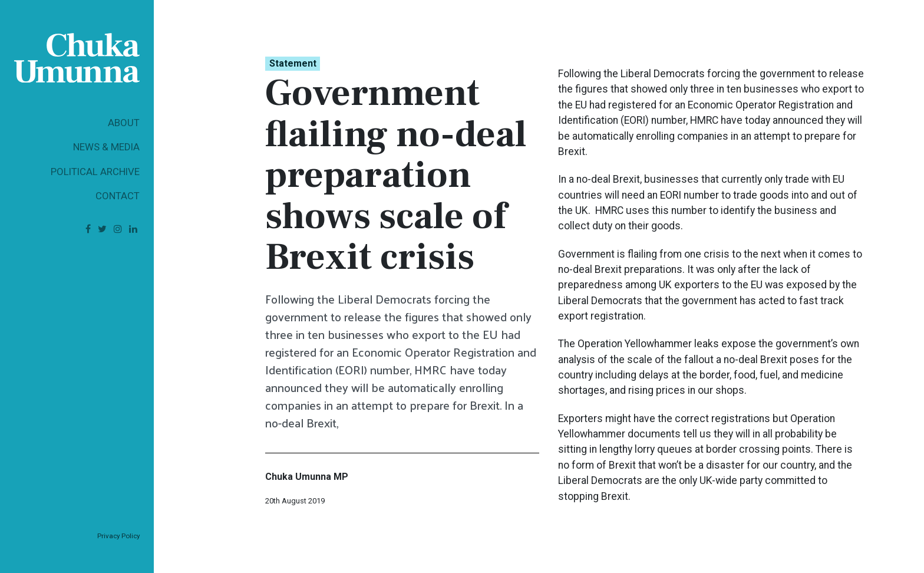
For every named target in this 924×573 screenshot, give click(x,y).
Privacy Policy (118, 536)
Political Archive (95, 172)
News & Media (106, 147)
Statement (293, 63)
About (124, 123)
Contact (118, 196)
